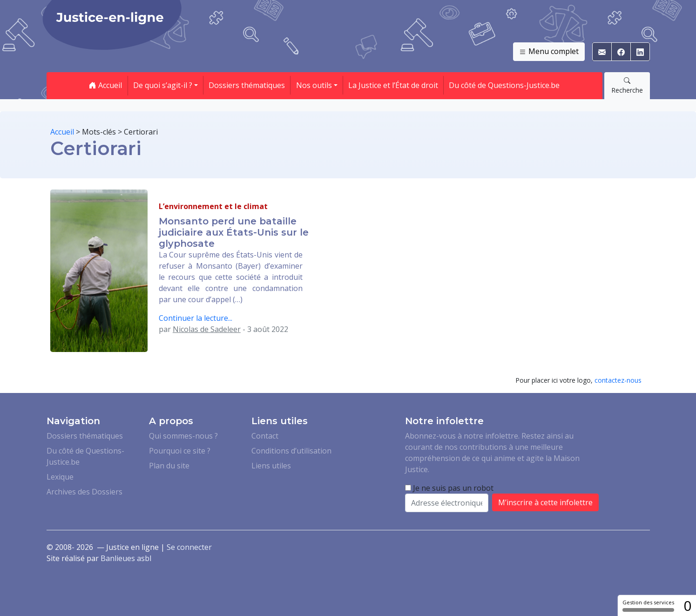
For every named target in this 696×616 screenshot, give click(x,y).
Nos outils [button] (314, 85)
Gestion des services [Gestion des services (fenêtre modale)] (648, 605)
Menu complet (549, 52)
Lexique (60, 477)
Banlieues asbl (126, 558)
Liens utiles (271, 466)
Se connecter (189, 547)
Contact (265, 436)
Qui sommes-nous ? (183, 436)
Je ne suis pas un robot (449, 488)
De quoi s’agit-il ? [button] (163, 85)
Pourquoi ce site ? (180, 451)
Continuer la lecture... (196, 318)
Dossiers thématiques (247, 85)
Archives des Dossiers (84, 492)
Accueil (105, 85)
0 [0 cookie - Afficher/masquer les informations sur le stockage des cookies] (687, 606)
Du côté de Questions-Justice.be (504, 85)
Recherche (627, 85)
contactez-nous (618, 380)
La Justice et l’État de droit (393, 85)
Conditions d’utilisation (291, 451)
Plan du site (169, 466)
